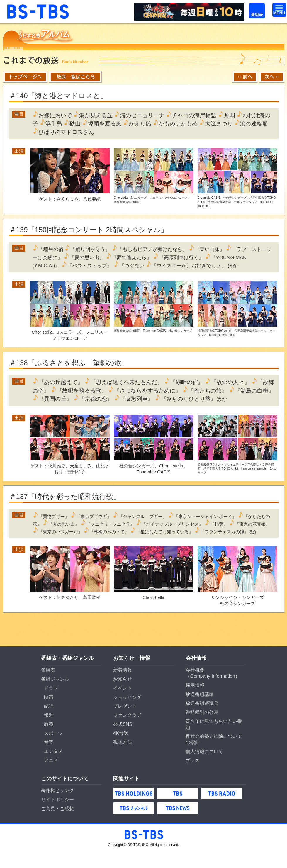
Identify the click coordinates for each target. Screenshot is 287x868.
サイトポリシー (57, 800)
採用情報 (195, 685)
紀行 (49, 706)
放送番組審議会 (202, 703)
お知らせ (123, 679)
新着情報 (123, 670)
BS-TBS (14, 6)
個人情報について (204, 751)
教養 (49, 724)
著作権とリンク (57, 790)
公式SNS (123, 724)
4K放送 (121, 733)
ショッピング (127, 697)
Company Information (213, 676)
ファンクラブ (127, 715)
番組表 (254, 6)
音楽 (49, 742)
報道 (49, 715)
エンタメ (53, 751)
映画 (49, 697)
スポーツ (53, 733)
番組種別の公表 (202, 712)
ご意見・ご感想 (57, 809)
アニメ (51, 760)
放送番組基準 (200, 694)
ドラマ (51, 688)
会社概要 (195, 670)
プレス (193, 761)
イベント (123, 688)
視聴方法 (123, 742)
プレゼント (125, 706)
